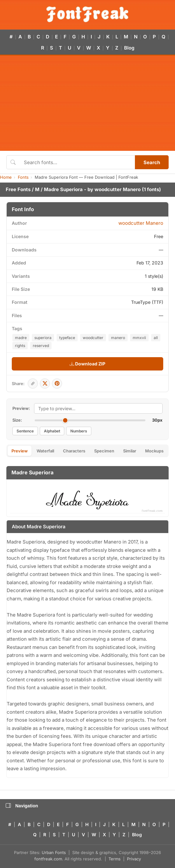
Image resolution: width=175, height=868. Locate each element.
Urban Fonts (54, 852)
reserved (41, 346)
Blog (129, 48)
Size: (17, 420)
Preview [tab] (20, 451)
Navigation (22, 806)
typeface (67, 338)
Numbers (79, 431)
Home (6, 177)
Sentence (25, 431)
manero (118, 338)
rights (20, 346)
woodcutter (93, 338)
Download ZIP (87, 364)
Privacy (134, 859)
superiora (43, 338)
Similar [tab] (130, 451)
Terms (115, 859)
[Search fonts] (77, 162)
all (156, 338)
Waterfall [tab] (45, 451)
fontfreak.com (48, 859)
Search (152, 162)
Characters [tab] (74, 451)
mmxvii (139, 338)
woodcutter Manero (118, 189)
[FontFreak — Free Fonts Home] (87, 14)
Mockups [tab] (154, 451)
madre (21, 338)
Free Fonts (18, 189)
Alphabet (52, 431)
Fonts (23, 177)
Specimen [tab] (104, 451)
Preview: (21, 408)
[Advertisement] (87, 103)
